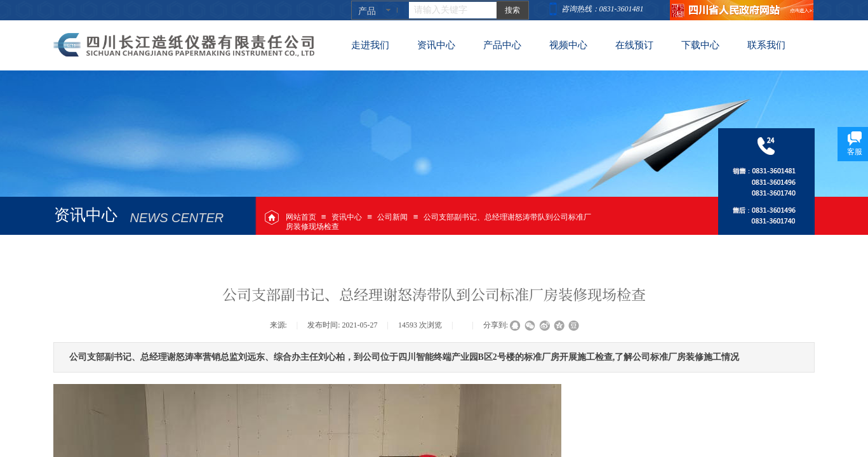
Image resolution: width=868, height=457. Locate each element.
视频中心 (568, 45)
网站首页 (301, 217)
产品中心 (502, 45)
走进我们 (370, 45)
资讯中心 (347, 217)
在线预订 (634, 45)
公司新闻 (392, 217)
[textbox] (453, 10)
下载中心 (700, 45)
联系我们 (766, 45)
